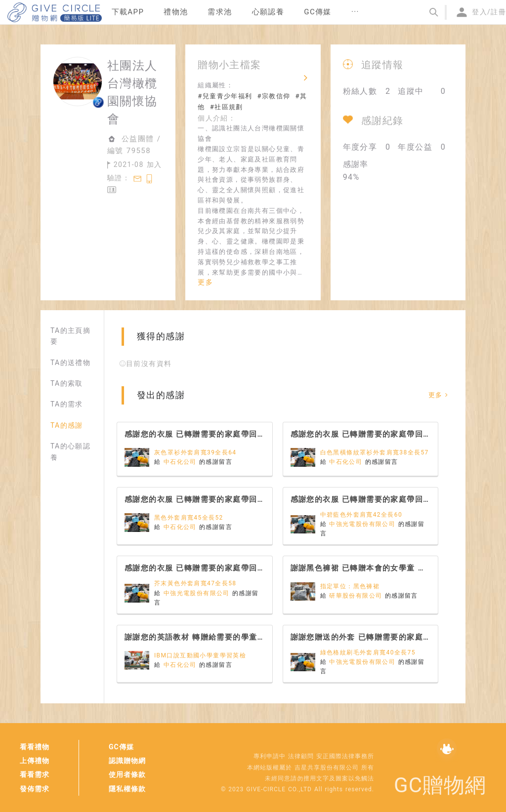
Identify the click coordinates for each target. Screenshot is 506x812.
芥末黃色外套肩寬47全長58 (195, 583)
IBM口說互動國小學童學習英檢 (200, 655)
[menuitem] (128, 12)
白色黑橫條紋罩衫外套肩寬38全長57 (375, 452)
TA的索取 (67, 383)
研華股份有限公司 (357, 596)
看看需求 (35, 774)
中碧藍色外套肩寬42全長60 (361, 515)
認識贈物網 (127, 761)
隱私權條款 (127, 789)
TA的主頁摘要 (70, 336)
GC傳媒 (121, 747)
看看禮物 (35, 747)
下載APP (128, 12)
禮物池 (176, 12)
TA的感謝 (67, 425)
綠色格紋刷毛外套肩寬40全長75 (368, 652)
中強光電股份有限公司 (363, 524)
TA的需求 (67, 404)
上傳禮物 (35, 761)
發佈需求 (35, 789)
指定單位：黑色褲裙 (350, 586)
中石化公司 (181, 462)
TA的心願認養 (70, 451)
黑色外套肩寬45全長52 (189, 518)
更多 (205, 282)
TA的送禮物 (70, 363)
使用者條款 (127, 774)
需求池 (220, 12)
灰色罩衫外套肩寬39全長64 (195, 452)
